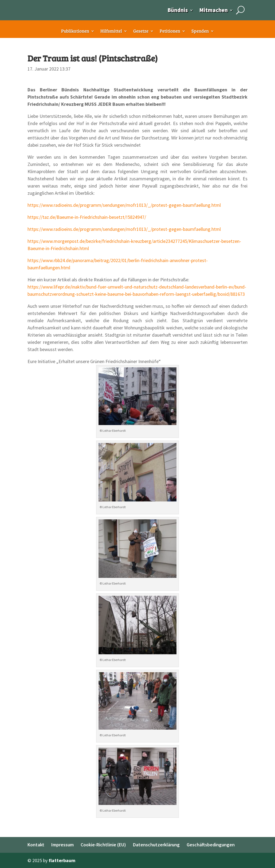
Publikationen (75, 32)
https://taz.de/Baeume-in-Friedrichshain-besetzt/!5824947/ (87, 217)
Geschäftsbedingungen (211, 845)
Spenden (200, 32)
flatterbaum (62, 860)
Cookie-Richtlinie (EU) (103, 845)
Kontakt (36, 845)
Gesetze (141, 32)
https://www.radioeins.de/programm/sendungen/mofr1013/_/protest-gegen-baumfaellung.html (124, 205)
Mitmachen (213, 10)
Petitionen (170, 32)
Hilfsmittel (111, 32)
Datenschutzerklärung (156, 845)
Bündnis (178, 10)
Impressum (62, 845)
